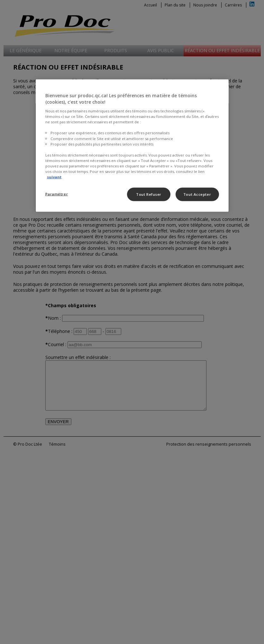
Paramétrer (57, 194)
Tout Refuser (149, 194)
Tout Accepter (197, 194)
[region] (132, 146)
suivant (54, 177)
